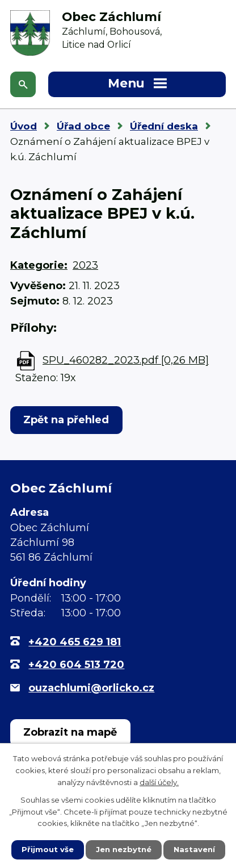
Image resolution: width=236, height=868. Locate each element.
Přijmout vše (48, 849)
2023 (85, 265)
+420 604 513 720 (76, 665)
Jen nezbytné (124, 849)
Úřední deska (164, 126)
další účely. (159, 782)
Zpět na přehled (66, 420)
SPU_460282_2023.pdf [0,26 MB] (126, 360)
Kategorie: (39, 265)
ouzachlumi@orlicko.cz (91, 688)
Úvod (24, 126)
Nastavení (194, 849)
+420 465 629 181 (75, 642)
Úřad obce (83, 126)
